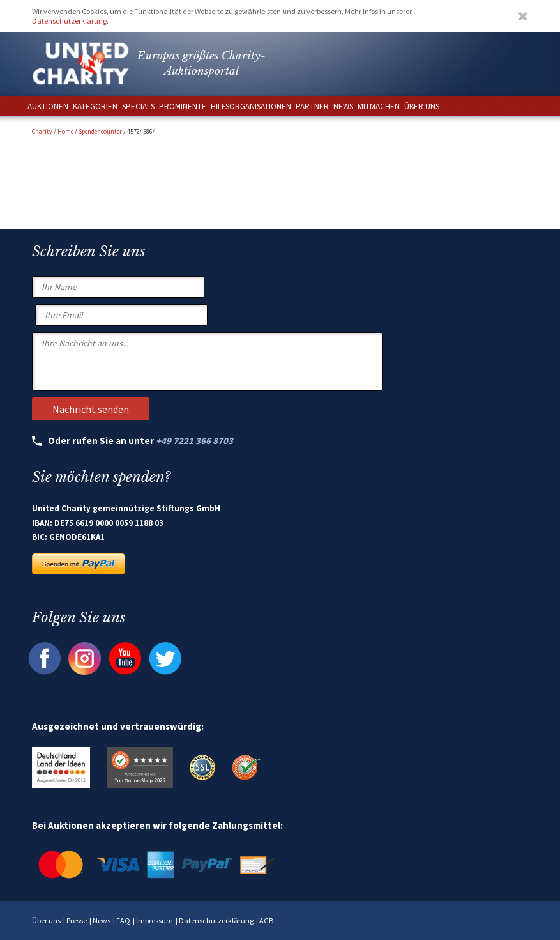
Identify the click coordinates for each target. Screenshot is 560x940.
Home (65, 131)
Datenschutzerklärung (69, 21)
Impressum (155, 921)
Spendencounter (100, 131)
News (102, 921)
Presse (77, 921)
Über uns (46, 921)
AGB (266, 921)
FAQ (123, 921)
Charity (42, 131)
